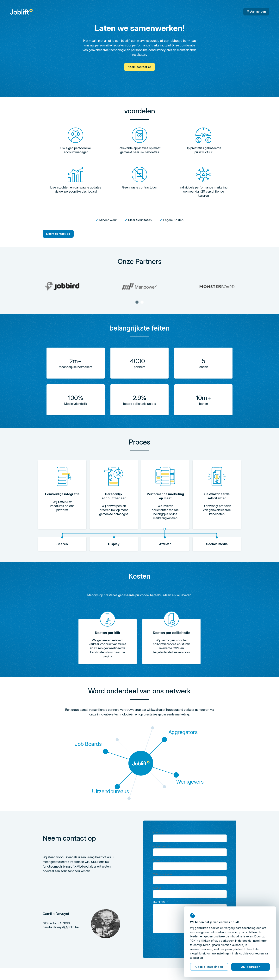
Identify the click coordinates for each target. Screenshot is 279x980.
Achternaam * (161, 846)
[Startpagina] (21, 12)
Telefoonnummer (163, 874)
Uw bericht (161, 902)
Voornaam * (160, 832)
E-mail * (158, 860)
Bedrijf (157, 888)
